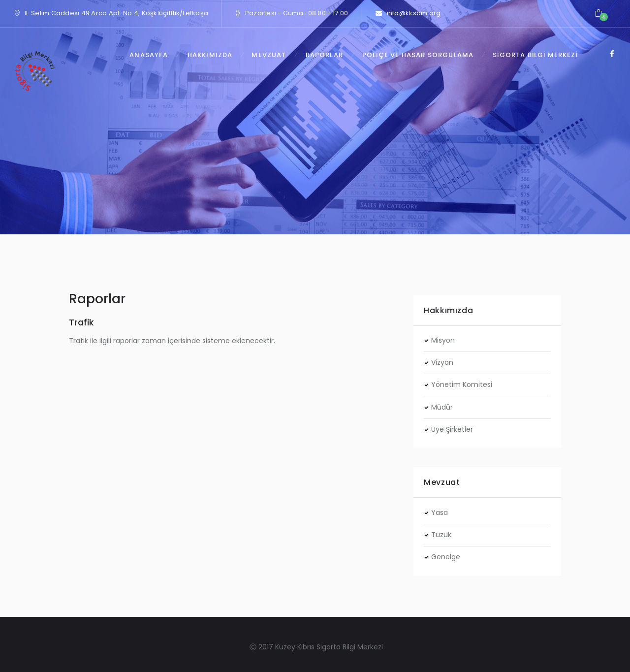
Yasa (440, 512)
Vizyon (442, 362)
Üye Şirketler (452, 429)
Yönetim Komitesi (462, 384)
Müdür (442, 407)
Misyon (443, 340)
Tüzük (441, 535)
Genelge (446, 557)
